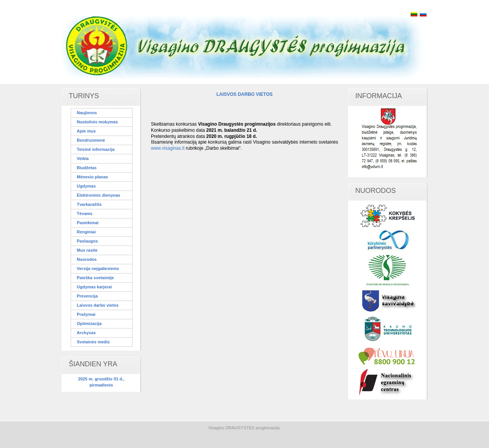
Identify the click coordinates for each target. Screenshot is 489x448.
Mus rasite (87, 250)
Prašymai (86, 314)
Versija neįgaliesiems (98, 268)
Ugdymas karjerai (94, 287)
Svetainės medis (93, 342)
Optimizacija (89, 323)
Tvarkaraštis (89, 204)
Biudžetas (87, 168)
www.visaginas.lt (168, 148)
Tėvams (85, 213)
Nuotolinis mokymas (97, 122)
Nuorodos (87, 259)
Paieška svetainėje (95, 278)
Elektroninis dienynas (99, 195)
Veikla (83, 158)
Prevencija (87, 296)
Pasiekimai (88, 223)
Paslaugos (87, 241)
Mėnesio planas (92, 177)
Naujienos (87, 113)
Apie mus (86, 131)
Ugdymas (86, 186)
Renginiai (86, 232)
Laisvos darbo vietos (98, 305)
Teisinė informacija (96, 149)
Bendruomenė (91, 140)
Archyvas (86, 333)
